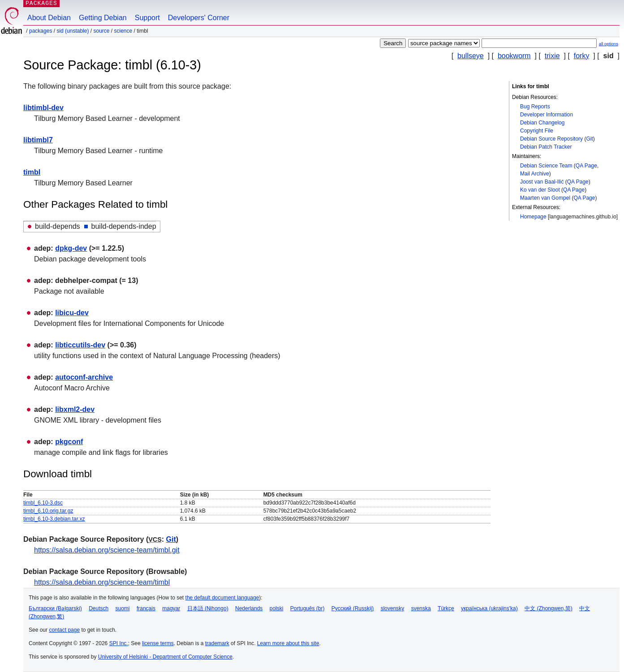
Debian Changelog (542, 123)
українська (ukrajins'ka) (489, 608)
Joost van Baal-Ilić (542, 182)
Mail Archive (535, 174)
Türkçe (446, 608)
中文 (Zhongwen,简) (549, 608)
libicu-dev (72, 313)
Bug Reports (535, 107)
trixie (552, 56)
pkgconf (69, 442)
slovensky (393, 608)
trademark (217, 643)
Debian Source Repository (551, 139)
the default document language (222, 598)
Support (147, 18)
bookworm (514, 56)
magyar (171, 608)
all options (609, 44)
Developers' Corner (199, 18)
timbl (32, 172)
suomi (123, 608)
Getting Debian (103, 18)
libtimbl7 (38, 140)
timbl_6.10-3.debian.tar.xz (54, 519)
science (123, 31)
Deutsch (99, 608)
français (146, 608)
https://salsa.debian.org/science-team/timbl (102, 582)
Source (101, 31)
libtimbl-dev (43, 108)
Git (589, 139)
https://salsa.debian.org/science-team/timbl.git (107, 550)
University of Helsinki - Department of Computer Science (165, 657)
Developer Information (547, 115)
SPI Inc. (119, 643)
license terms (158, 643)
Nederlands (249, 608)
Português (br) (308, 608)
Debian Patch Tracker (546, 147)
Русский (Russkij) (353, 608)
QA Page (586, 166)
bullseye (471, 56)
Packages (41, 31)
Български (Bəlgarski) (55, 608)
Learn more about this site (288, 643)
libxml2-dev (75, 409)
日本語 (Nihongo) (208, 608)
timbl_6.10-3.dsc (43, 503)
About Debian (49, 18)
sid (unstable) (73, 31)
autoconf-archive (84, 377)
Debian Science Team (546, 166)
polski (277, 608)
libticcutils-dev (80, 345)
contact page (64, 630)
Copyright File (537, 131)
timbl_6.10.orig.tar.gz (48, 511)
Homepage (533, 217)
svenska (421, 608)
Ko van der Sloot (540, 190)
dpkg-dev (71, 248)
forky (582, 56)
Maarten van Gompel (545, 198)
